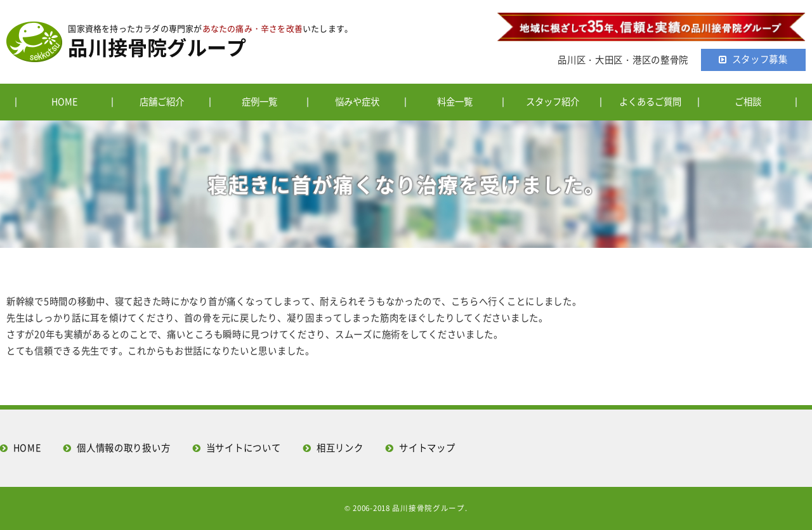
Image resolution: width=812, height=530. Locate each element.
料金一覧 (455, 101)
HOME (64, 101)
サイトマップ (427, 448)
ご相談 (748, 101)
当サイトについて (244, 448)
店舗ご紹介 (162, 101)
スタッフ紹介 (553, 101)
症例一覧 (259, 101)
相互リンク (340, 448)
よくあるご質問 (650, 101)
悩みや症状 (357, 101)
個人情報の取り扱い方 (123, 448)
